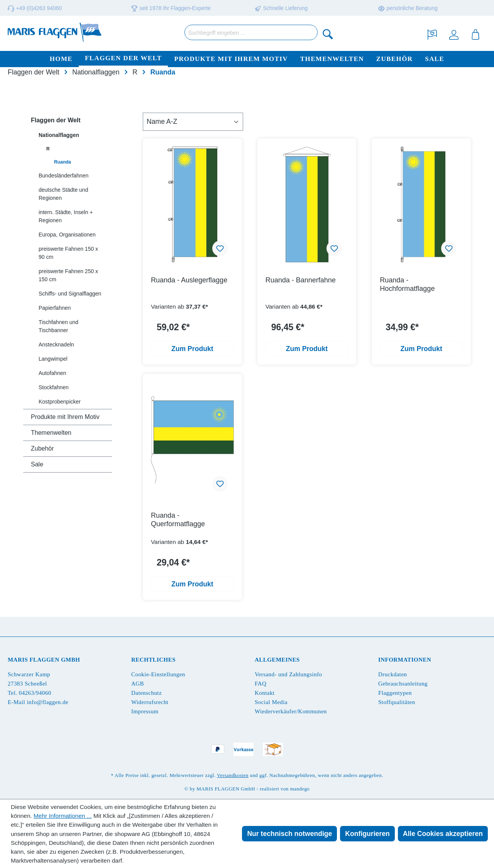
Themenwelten (51, 433)
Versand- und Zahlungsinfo (288, 674)
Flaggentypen (395, 693)
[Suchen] (328, 34)
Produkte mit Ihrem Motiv (65, 417)
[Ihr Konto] (454, 34)
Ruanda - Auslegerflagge (189, 280)
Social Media (271, 702)
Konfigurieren (367, 834)
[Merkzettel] (432, 34)
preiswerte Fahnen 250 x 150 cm (68, 275)
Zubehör (42, 448)
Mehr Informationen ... (63, 816)
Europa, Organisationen (67, 235)
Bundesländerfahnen (63, 176)
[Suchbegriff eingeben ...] (251, 32)
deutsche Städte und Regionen (63, 194)
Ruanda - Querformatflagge (178, 520)
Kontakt (265, 693)
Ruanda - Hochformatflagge (407, 284)
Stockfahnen (54, 387)
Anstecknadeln (56, 344)
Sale (37, 464)
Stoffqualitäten (397, 702)
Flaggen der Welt (56, 120)
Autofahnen (52, 373)
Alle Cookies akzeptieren (443, 834)
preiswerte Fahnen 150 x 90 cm (68, 253)
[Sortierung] (193, 122)
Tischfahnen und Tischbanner (58, 326)
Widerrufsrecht (150, 702)
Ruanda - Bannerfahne (301, 280)
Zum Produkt (192, 349)
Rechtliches (153, 660)
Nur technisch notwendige (289, 834)
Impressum (145, 711)
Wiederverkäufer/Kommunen (291, 711)
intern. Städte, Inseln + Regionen (66, 216)
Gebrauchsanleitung (403, 684)
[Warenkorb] (475, 34)
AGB (138, 684)
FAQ (261, 684)
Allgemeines (277, 660)
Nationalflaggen (59, 135)
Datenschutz (146, 693)
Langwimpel (53, 359)
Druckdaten (392, 674)
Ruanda (63, 162)
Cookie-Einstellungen (158, 674)
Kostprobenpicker (60, 402)
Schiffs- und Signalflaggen (70, 294)
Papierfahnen (55, 308)
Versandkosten (233, 775)
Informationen (405, 660)
